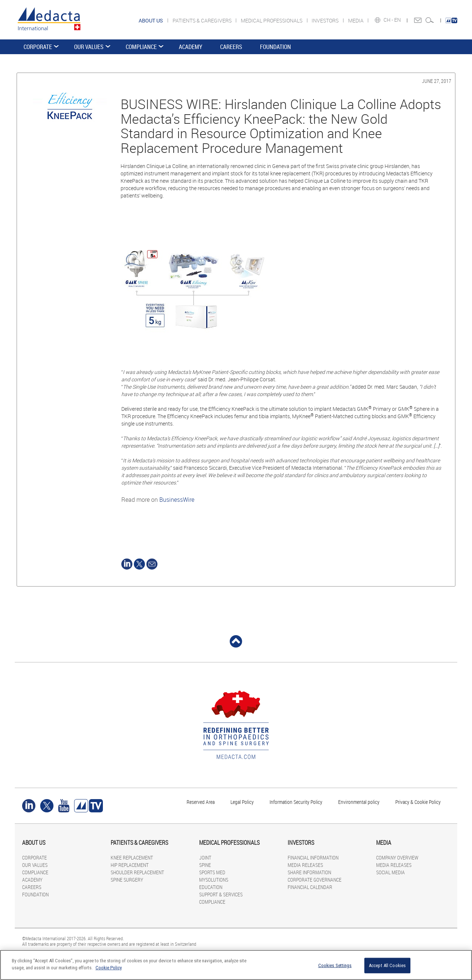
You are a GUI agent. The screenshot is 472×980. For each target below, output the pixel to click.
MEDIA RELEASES (305, 865)
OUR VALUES (89, 47)
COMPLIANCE (141, 47)
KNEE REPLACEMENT (132, 857)
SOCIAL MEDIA (391, 872)
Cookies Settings (335, 965)
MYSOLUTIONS (214, 880)
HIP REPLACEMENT (130, 865)
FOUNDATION (275, 47)
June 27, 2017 (437, 81)
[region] (236, 965)
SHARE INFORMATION (309, 872)
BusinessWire (177, 500)
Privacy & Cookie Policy (418, 802)
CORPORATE (38, 47)
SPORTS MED (212, 872)
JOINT (205, 857)
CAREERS (231, 47)
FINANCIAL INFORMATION (313, 857)
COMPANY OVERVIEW (397, 857)
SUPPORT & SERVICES (221, 894)
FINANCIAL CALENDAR (310, 887)
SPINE (205, 865)
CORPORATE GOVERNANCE (315, 880)
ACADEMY (191, 47)
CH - (389, 20)
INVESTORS (326, 20)
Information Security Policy (296, 802)
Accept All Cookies (387, 965)
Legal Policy (242, 802)
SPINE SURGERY (127, 880)
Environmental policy (359, 802)
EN (398, 20)
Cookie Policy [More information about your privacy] (109, 968)
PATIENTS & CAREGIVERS (203, 20)
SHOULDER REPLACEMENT (137, 872)
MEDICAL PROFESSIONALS (272, 20)
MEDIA (356, 20)
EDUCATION (211, 887)
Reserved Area (201, 802)
